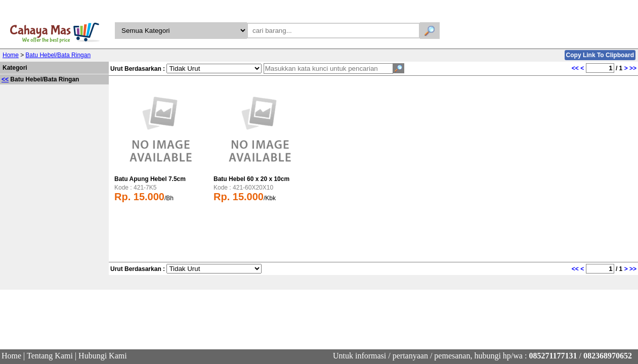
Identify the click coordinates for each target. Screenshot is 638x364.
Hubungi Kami (103, 356)
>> (633, 68)
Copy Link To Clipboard (600, 55)
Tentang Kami (50, 356)
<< (5, 79)
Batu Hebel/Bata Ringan (58, 55)
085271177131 (553, 356)
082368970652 (608, 356)
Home (11, 55)
